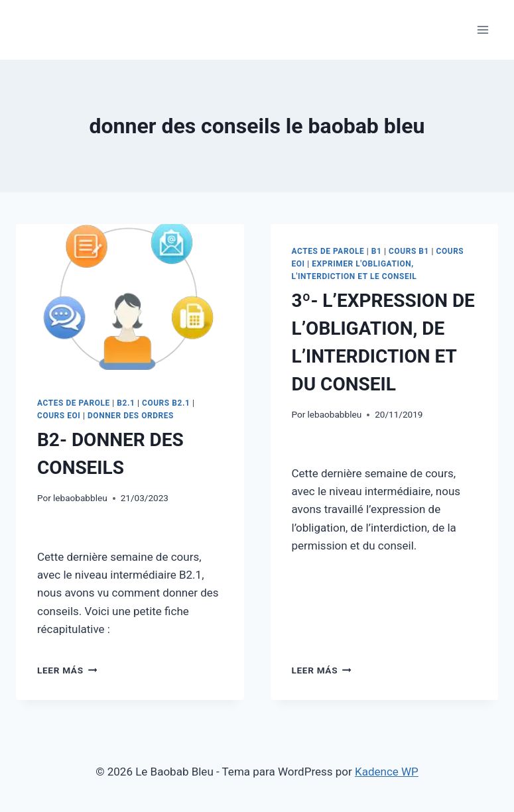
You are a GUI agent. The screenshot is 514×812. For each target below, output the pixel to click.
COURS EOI (59, 416)
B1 (377, 251)
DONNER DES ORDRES (131, 416)
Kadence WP (387, 772)
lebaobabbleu (80, 498)
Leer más (67, 670)
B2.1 (126, 403)
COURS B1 (409, 251)
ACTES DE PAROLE (74, 403)
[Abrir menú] (482, 29)
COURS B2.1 (166, 403)
